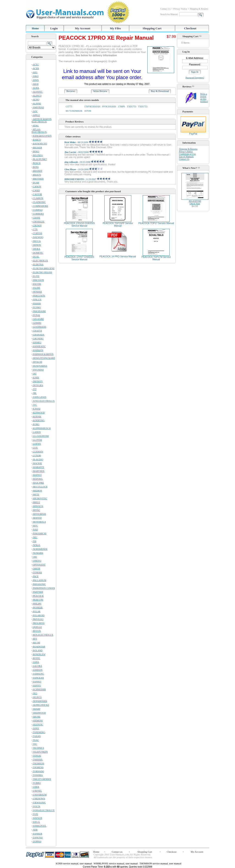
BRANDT (37, 171)
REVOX (36, 631)
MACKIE (37, 463)
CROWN (37, 226)
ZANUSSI (37, 838)
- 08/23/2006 (83, 142)
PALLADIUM (39, 580)
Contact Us (166, 9)
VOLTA (36, 806)
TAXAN (36, 736)
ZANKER (37, 834)
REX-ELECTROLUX (42, 635)
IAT (34, 374)
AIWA (35, 80)
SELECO (37, 697)
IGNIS (35, 378)
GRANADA (38, 335)
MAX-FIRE (38, 483)
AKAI (35, 84)
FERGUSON (38, 296)
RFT (34, 639)
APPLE (36, 115)
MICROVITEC (39, 498)
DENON (36, 245)
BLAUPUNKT (39, 159)
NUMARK (37, 553)
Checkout (190, 28)
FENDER (37, 292)
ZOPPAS (36, 842)
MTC (35, 526)
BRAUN (36, 175)
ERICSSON (38, 280)
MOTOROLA (39, 522)
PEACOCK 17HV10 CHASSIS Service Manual (79, 225)
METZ (35, 495)
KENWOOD (38, 413)
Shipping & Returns (199, 9)
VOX (35, 814)
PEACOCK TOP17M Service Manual (156, 258)
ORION (36, 569)
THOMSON (38, 764)
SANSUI (36, 682)
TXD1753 (132, 107)
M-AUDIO (37, 459)
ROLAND (37, 650)
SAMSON (37, 670)
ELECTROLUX (40, 261)
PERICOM (37, 600)
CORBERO (38, 214)
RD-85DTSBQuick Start (195, 202)
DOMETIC (38, 253)
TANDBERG (38, 732)
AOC (35, 111)
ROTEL (36, 658)
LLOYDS (37, 440)
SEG (34, 693)
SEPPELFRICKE (40, 705)
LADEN (36, 432)
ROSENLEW (39, 654)
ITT (34, 389)
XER (35, 830)
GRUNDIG (38, 339)
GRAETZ (37, 331)
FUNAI (36, 315)
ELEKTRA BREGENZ (43, 268)
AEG (35, 72)
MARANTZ (38, 467)
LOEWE (36, 444)
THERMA (37, 760)
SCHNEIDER (39, 689)
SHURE (36, 717)
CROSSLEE (38, 222)
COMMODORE (40, 206)
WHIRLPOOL (39, 826)
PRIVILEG (38, 619)
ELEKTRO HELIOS (42, 272)
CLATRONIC (39, 202)
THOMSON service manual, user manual (160, 863)
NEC (35, 537)
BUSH (35, 183)
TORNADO (38, 771)
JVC (34, 405)
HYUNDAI (38, 370)
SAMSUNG (38, 674)
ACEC (35, 65)
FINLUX (36, 300)
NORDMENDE (40, 549)
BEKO (35, 151)
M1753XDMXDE (74, 111)
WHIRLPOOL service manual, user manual (116, 863)
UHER (35, 787)
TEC (34, 744)
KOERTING (38, 420)
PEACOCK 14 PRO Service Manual (118, 257)
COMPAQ (37, 210)
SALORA (37, 666)
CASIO (36, 190)
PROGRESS (38, 623)
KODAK (36, 417)
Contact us (117, 852)
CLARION (37, 198)
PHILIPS (36, 604)
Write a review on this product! (204, 98)
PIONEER (37, 608)
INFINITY (37, 381)
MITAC (36, 510)
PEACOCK (38, 596)
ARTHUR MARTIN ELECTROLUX (42, 120)
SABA (35, 662)
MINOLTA (37, 506)
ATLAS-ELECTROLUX (39, 131)
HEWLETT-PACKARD (43, 358)
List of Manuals (186, 157)
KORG (36, 424)
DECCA (36, 241)
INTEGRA (37, 385)
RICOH (36, 643)
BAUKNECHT (39, 144)
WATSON (37, 818)
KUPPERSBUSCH (41, 428)
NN (34, 541)
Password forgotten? (195, 78)
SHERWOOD (39, 713)
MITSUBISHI (39, 514)
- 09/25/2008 (84, 162)
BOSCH (36, 163)
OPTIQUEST (39, 565)
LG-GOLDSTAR (40, 436)
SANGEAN (38, 678)
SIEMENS (37, 721)
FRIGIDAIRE (39, 311)
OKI (34, 557)
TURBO (36, 783)
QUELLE (37, 627)
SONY (35, 728)
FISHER (36, 304)
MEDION (37, 491)
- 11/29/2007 (87, 179)
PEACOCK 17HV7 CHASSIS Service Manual (79, 258)
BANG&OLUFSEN (42, 136)
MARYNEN (38, 471)
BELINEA (37, 155)
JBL (34, 393)
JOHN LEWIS (39, 397)
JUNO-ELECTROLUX (43, 401)
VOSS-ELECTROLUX (43, 810)
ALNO (35, 100)
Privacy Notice (180, 9)
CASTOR (37, 194)
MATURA (37, 479)
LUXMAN (37, 452)
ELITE (35, 276)
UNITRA (37, 791)
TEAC (35, 740)
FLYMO (36, 307)
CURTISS (37, 233)
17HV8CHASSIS (92, 107)
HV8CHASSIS (109, 107)
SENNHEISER (39, 701)
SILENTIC (37, 725)
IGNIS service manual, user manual (74, 863)
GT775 (69, 107)
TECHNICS (38, 748)
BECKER (37, 148)
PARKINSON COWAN (43, 588)
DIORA (36, 249)
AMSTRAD (38, 107)
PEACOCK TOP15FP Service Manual (118, 225)
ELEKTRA (38, 265)
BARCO (36, 140)
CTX (35, 229)
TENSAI (36, 756)
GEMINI (36, 323)
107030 (88, 111)
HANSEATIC (39, 346)
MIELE (36, 502)
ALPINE (36, 104)
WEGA (36, 822)
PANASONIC (39, 584)
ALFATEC (37, 92)
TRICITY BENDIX (41, 779)
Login (54, 28)
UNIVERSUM (39, 795)
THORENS (38, 767)
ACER (35, 68)
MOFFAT (37, 518)
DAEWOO (37, 237)
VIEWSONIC (39, 803)
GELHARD (38, 319)
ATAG (35, 126)
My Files (115, 28)
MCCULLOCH (39, 487)
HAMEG (36, 342)
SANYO (36, 686)
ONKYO (36, 561)
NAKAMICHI (39, 534)
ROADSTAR (38, 647)
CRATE (36, 218)
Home (35, 28)
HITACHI (37, 362)
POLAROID (38, 615)
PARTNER (37, 592)
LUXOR (36, 456)
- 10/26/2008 (84, 169)
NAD (35, 530)
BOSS (35, 167)
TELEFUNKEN (40, 752)
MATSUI (37, 475)
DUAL (35, 257)
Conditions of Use (187, 154)
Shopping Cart (152, 28)
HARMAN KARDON (43, 354)
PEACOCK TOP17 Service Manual (156, 223)
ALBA (35, 88)
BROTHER (38, 179)
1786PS (122, 107)
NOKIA (36, 545)
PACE (35, 576)
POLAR (36, 611)
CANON (36, 187)
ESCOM (36, 284)
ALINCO (37, 96)
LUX (35, 448)
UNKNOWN (38, 799)
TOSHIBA (37, 775)
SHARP (36, 709)
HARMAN (37, 350)
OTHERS (37, 573)
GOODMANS (39, 327)
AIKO (35, 76)
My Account (83, 28)
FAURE (36, 288)
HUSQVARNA (39, 366)
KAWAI (36, 409)
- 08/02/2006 (84, 152)
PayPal (193, 133)
